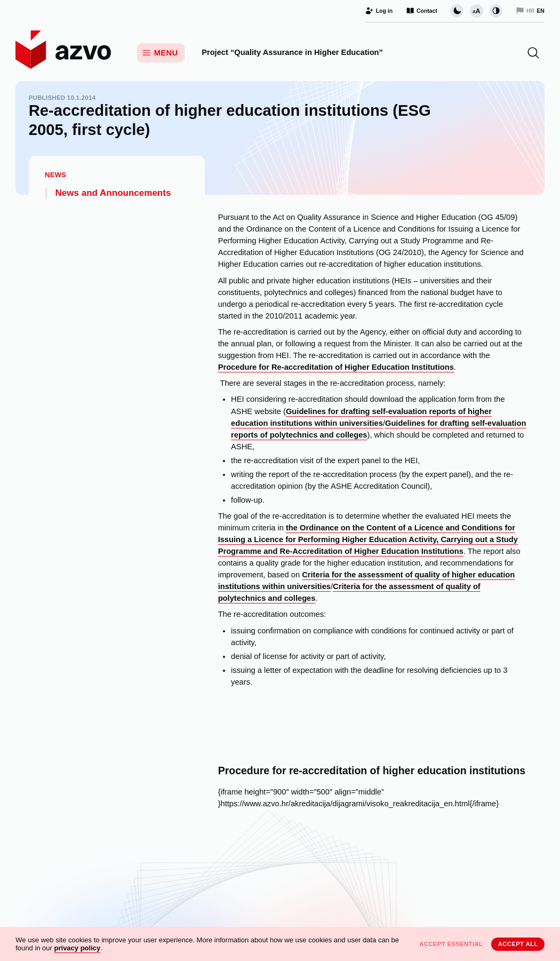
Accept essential (451, 944)
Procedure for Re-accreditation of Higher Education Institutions (336, 367)
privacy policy (78, 948)
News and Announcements (113, 193)
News (55, 175)
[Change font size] (476, 11)
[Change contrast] (496, 11)
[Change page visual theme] (457, 11)
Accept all (518, 944)
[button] (533, 53)
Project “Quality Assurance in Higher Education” (292, 52)
